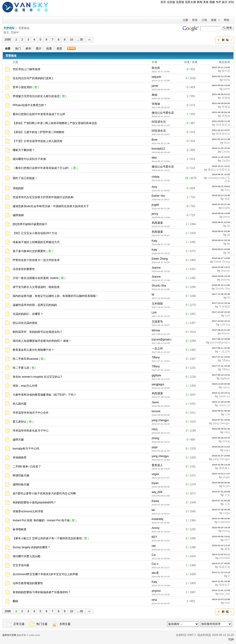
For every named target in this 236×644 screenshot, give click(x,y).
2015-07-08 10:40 (221, 518)
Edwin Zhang (160, 259)
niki (154, 546)
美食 (206, 2)
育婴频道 (11, 56)
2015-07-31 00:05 (221, 492)
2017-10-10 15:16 (221, 303)
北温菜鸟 (157, 322)
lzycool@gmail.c (162, 339)
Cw (154, 555)
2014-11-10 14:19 (221, 572)
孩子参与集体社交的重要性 (29, 251)
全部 (8, 49)
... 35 (80, 40)
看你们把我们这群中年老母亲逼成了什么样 (39, 114)
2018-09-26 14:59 (221, 213)
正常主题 (16, 624)
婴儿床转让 (20, 422)
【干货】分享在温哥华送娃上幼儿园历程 (38, 141)
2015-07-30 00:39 (221, 509)
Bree (155, 140)
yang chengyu (160, 420)
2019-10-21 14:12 (221, 166)
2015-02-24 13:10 (221, 545)
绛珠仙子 (224, 585)
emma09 (225, 558)
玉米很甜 (157, 304)
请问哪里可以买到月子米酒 (29, 159)
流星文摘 (190, 2)
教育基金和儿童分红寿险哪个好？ (33, 350)
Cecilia (226, 152)
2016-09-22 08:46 (221, 411)
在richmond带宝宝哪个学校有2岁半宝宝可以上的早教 (45, 574)
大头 (227, 495)
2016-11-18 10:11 (221, 393)
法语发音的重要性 (24, 269)
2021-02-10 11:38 (221, 139)
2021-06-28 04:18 (221, 112)
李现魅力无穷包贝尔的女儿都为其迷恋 (36, 96)
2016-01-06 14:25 (221, 465)
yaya (155, 447)
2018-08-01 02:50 (221, 222)
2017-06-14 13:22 (221, 375)
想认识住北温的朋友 (25, 323)
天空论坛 (9, 28)
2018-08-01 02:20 (221, 240)
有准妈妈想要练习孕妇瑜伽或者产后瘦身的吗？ (42, 592)
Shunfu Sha (159, 286)
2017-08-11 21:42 (221, 348)
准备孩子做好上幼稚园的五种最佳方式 (36, 242)
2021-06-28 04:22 (221, 94)
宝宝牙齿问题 (21, 565)
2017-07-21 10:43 (221, 366)
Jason (155, 402)
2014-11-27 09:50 (221, 563)
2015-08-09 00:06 (221, 483)
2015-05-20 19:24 (221, 527)
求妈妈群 (18, 188)
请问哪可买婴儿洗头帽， (28, 556)
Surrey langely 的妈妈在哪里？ (32, 547)
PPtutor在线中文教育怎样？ (30, 105)
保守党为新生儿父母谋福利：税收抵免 (36, 287)
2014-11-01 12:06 (221, 590)
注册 (185, 20)
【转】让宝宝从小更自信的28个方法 (35, 233)
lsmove (156, 411)
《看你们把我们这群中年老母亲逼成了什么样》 (42, 168)
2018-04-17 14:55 (221, 258)
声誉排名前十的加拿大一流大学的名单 (36, 260)
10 (71, 40)
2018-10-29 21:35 (221, 204)
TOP (231, 640)
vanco (226, 387)
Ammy (156, 528)
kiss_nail (224, 594)
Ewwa (155, 501)
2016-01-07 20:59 (221, 456)
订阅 (204, 20)
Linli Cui (225, 325)
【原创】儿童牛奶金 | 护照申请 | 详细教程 (38, 132)
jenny (155, 214)
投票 (49, 49)
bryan (155, 483)
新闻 (200, 2)
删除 (15, 601)
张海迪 (226, 98)
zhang (156, 438)
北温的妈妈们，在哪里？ (28, 314)
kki (153, 510)
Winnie (156, 331)
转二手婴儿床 (21, 368)
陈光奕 (156, 68)
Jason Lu (224, 396)
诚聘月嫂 (18, 440)
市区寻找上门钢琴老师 (26, 69)
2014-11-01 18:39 (221, 581)
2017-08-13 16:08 (221, 339)
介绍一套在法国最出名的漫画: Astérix (36, 278)
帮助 (227, 20)
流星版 (180, 2)
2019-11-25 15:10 (221, 148)
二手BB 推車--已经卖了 (27, 467)
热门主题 (39, 624)
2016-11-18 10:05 (221, 402)
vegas (155, 474)
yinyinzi (156, 591)
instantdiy (158, 519)
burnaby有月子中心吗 (26, 449)
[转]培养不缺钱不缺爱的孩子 (30, 224)
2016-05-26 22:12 (221, 438)
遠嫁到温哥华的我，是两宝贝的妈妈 (35, 305)
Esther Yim (158, 196)
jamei (155, 86)
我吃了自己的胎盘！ (25, 178)
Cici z (155, 564)
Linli (154, 313)
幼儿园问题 (20, 404)
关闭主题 (62, 624)
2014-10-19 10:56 (221, 599)
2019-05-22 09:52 (221, 186)
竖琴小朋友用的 (22, 87)
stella (227, 80)
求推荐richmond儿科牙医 (28, 511)
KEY (154, 537)
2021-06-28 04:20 (221, 103)
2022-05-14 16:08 (221, 76)
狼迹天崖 (224, 567)
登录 (195, 20)
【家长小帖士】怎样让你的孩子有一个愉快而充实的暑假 (47, 538)
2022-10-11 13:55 (221, 67)
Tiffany (156, 357)
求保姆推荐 (20, 458)
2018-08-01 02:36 (221, 231)
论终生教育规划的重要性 (28, 583)
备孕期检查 (20, 529)
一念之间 (157, 348)
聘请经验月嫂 (21, 476)
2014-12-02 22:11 (221, 554)
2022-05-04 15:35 (221, 85)
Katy (154, 241)
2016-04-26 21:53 (221, 447)
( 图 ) (36, 87)
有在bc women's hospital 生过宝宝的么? (37, 377)
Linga (226, 513)
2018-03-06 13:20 (221, 276)
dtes (154, 158)
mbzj (155, 429)
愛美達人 (157, 465)
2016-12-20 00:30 (221, 384)
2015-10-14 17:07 (221, 474)
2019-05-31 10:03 (221, 174)
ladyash (156, 77)
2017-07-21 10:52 (221, 357)
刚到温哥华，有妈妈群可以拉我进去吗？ (38, 332)
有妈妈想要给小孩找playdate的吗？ (34, 502)
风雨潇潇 (157, 223)
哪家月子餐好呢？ (24, 150)
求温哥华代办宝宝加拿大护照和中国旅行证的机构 (43, 197)
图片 (39, 49)
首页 (163, 2)
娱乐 (225, 2)
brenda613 (158, 149)
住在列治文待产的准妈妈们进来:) (33, 78)
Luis (227, 414)
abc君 (155, 573)
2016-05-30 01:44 (221, 429)
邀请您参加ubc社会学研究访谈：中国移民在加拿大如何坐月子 (51, 206)
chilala (156, 177)
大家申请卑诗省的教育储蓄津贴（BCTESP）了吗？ (44, 395)
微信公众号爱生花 (163, 113)
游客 (227, 199)
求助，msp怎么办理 (25, 386)
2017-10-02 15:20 (221, 312)
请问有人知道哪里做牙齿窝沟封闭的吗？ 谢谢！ (42, 341)
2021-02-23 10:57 (221, 130)
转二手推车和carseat (25, 359)
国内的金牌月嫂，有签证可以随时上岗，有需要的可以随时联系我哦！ (55, 296)
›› (89, 40)
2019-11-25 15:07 (221, 157)
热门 (18, 49)
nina (154, 600)
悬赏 (59, 49)
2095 (8, 40)
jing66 (155, 205)
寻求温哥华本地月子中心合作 (31, 413)
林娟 (154, 95)
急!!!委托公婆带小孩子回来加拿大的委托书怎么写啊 (44, 493)
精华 (28, 49)
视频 (212, 2)
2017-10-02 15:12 (221, 321)
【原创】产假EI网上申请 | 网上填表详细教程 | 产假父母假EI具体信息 (55, 123)
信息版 (171, 2)
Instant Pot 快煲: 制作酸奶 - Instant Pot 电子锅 (41, 520)
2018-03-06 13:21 (221, 267)
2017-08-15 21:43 (221, 330)
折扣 (231, 2)
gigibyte (156, 375)
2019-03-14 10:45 (221, 195)
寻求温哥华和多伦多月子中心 (31, 431)
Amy (154, 187)
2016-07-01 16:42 (221, 420)
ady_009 (157, 492)
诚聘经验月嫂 (21, 484)
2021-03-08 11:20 (221, 121)
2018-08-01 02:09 (221, 249)
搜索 (214, 20)
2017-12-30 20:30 (221, 294)
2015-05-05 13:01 (221, 536)
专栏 (219, 2)
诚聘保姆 (18, 215)
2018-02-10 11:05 (221, 285)
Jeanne (156, 268)
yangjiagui (158, 384)
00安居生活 (159, 122)
